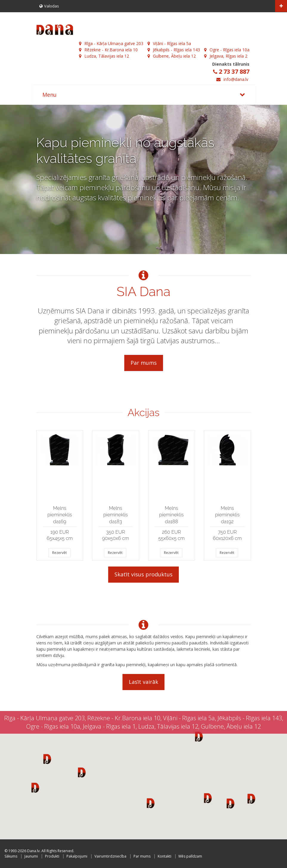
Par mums (144, 363)
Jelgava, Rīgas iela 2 (226, 56)
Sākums (11, 856)
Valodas (49, 6)
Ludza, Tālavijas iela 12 (104, 56)
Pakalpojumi (77, 856)
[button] (47, 759)
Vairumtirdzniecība (110, 856)
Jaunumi (31, 856)
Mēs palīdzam (190, 856)
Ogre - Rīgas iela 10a (227, 50)
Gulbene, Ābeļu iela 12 (172, 56)
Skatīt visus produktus (143, 574)
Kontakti (165, 856)
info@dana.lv (236, 79)
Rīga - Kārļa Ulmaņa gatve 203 (111, 43)
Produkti (52, 856)
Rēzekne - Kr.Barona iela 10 (108, 50)
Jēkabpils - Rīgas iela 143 (174, 50)
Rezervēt (59, 553)
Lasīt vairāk (143, 682)
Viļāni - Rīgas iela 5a (169, 43)
